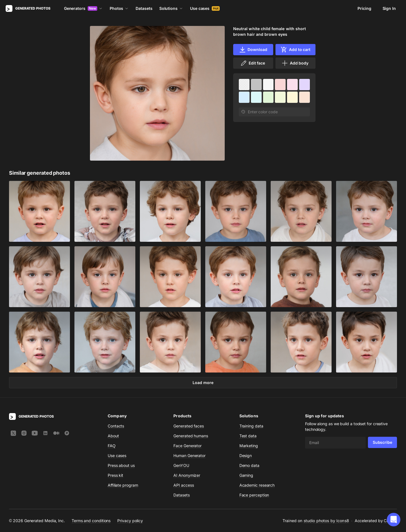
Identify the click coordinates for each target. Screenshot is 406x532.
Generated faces (189, 426)
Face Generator (187, 446)
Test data (248, 436)
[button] (394, 520)
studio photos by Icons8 (326, 521)
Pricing (364, 8)
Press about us (121, 465)
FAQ (112, 446)
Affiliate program (123, 485)
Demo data (249, 465)
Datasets (144, 8)
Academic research (257, 485)
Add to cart (295, 50)
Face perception (254, 495)
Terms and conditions (91, 521)
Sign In (389, 8)
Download (253, 50)
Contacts (116, 426)
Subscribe (382, 442)
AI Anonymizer (187, 475)
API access (184, 485)
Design (246, 455)
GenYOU (181, 465)
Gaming (246, 475)
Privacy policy (130, 521)
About (113, 436)
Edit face (253, 63)
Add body (295, 63)
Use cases (205, 8)
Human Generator (189, 455)
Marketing (249, 446)
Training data (251, 426)
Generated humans (191, 436)
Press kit (115, 475)
